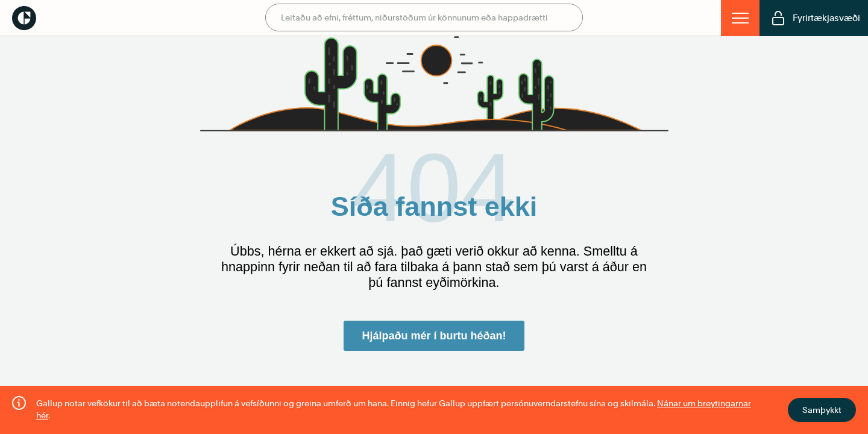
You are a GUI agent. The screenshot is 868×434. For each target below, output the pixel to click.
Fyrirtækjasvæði (816, 18)
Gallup (24, 18)
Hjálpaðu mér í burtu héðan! (434, 336)
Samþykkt (822, 410)
